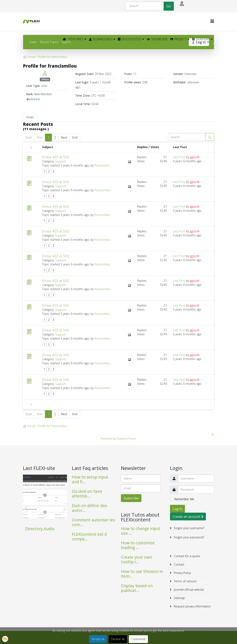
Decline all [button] (118, 639)
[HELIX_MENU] (212, 21)
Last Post (179, 157)
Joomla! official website (189, 590)
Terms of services (185, 581)
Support (201, 39)
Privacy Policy (182, 573)
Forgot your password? (189, 537)
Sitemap (179, 598)
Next (64, 137)
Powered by (108, 439)
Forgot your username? (189, 528)
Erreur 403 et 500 (56, 157)
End (75, 137)
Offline (45, 79)
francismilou (102, 165)
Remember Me (184, 499)
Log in (177, 509)
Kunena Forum (127, 439)
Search (66, 42)
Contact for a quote (187, 556)
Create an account (188, 517)
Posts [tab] (30, 117)
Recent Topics (49, 42)
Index (33, 42)
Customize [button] (138, 639)
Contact (179, 564)
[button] (5, 639)
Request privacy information (192, 606)
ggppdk (195, 157)
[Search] (145, 6)
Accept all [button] (98, 639)
